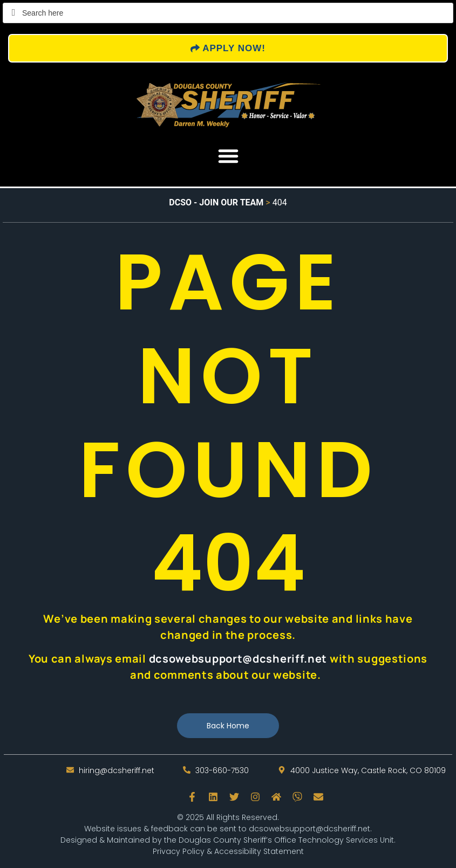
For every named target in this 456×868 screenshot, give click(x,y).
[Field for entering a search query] (228, 13)
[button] (228, 156)
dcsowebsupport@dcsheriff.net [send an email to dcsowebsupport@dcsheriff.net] (238, 659)
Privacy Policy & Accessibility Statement (228, 851)
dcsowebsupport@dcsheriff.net (309, 829)
